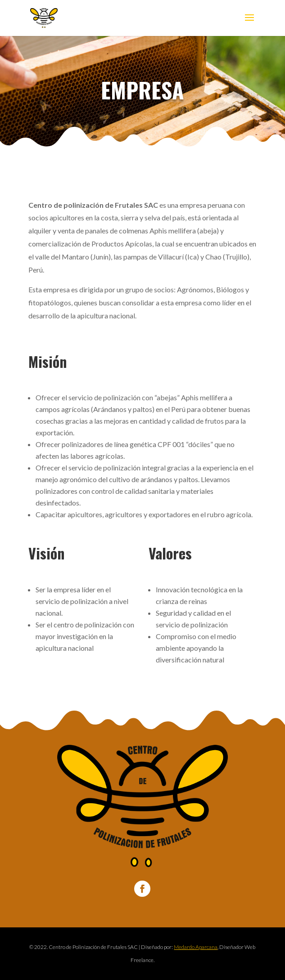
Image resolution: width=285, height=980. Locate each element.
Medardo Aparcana (196, 947)
